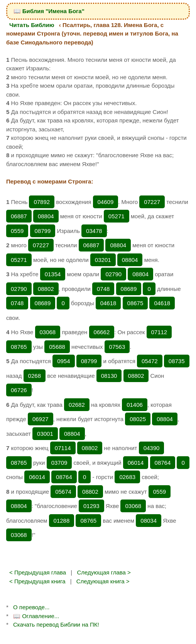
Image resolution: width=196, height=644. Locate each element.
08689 (129, 289)
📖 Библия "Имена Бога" (49, 11)
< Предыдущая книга (37, 581)
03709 (59, 463)
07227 (152, 202)
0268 (35, 376)
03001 (45, 434)
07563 (117, 347)
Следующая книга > (103, 581)
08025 (138, 419)
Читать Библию (32, 25)
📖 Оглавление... (36, 616)
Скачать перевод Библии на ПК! (56, 624)
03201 (103, 260)
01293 (91, 506)
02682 (77, 405)
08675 (135, 303)
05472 (150, 361)
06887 (19, 216)
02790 (113, 274)
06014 (136, 463)
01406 (135, 405)
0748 (103, 289)
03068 (48, 332)
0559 (17, 231)
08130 (109, 376)
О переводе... (31, 607)
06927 (41, 419)
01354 (53, 274)
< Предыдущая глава (38, 572)
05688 (57, 347)
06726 (19, 390)
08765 (19, 347)
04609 (106, 202)
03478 (94, 231)
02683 (127, 477)
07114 (63, 448)
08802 (46, 289)
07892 (42, 202)
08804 (46, 216)
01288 (62, 521)
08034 (149, 521)
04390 (152, 448)
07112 (159, 332)
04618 (108, 303)
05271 (117, 216)
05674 (63, 492)
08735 (177, 361)
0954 (63, 361)
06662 (102, 332)
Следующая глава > (104, 572)
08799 (43, 231)
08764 (163, 463)
